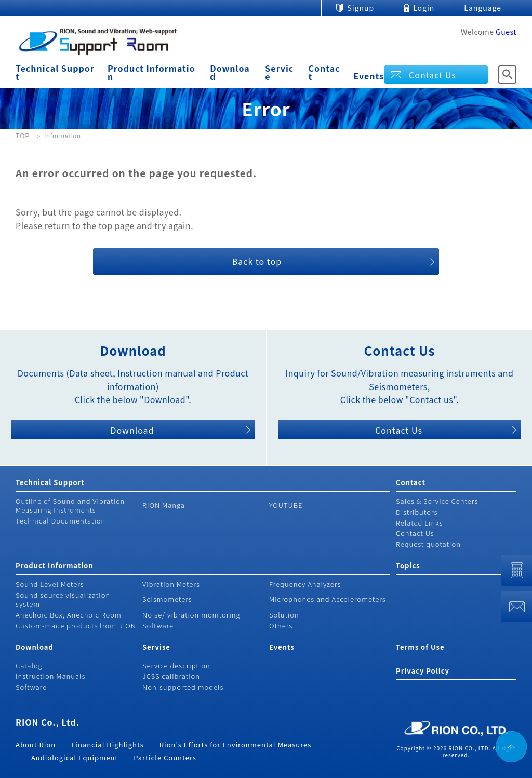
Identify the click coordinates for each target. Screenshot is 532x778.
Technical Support (55, 72)
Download (230, 72)
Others (281, 626)
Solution (284, 615)
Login (424, 8)
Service (279, 72)
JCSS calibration (171, 676)
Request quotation (428, 544)
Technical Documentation (61, 521)
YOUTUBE (286, 505)
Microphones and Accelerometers (328, 599)
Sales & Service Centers (437, 501)
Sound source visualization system (63, 599)
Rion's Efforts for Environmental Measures (236, 745)
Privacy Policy (423, 671)
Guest (506, 32)
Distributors (417, 512)
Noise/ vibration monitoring (191, 615)
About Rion (36, 745)
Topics (408, 565)
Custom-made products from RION (76, 626)
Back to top (257, 261)
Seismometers (167, 599)
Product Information (151, 72)
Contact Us (433, 75)
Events (369, 76)
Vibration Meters (171, 584)
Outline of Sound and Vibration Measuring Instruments (70, 505)
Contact (324, 72)
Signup (361, 8)
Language (483, 8)
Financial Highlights (108, 745)
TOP (23, 136)
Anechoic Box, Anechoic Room (69, 615)
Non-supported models (183, 687)
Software (158, 626)
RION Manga (164, 505)
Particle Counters (165, 757)
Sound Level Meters (50, 584)
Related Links (420, 523)
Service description (176, 666)
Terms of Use (420, 647)
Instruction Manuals (50, 676)
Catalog (29, 666)
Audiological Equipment (75, 757)
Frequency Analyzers (305, 584)
